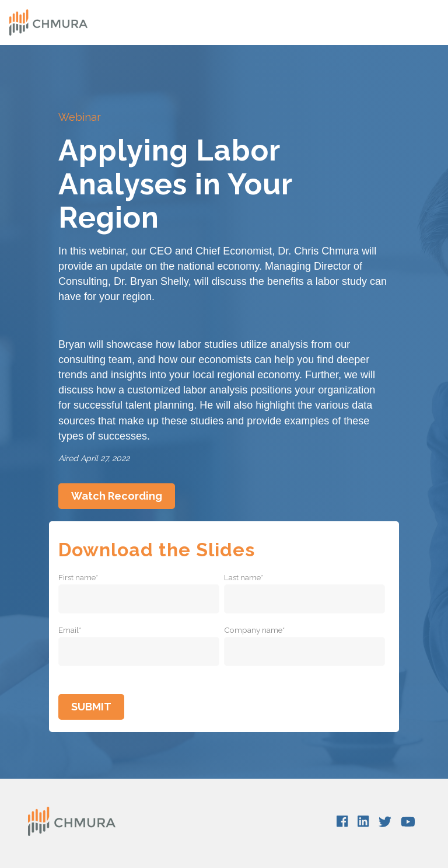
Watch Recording (117, 496)
